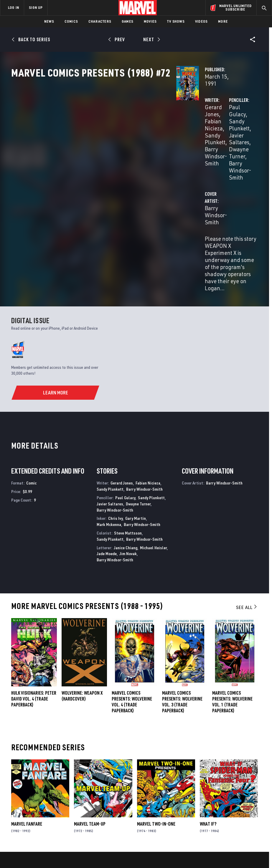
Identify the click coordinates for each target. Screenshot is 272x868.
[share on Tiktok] (216, 818)
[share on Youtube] (216, 806)
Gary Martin (136, 417)
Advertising (107, 778)
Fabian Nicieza (142, 126)
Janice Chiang (126, 446)
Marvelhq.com (109, 795)
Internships (63, 809)
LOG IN (14, 8)
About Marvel (58, 781)
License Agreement (234, 847)
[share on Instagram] (239, 793)
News (49, 21)
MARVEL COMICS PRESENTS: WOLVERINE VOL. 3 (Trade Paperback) (182, 601)
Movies (150, 21)
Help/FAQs (61, 792)
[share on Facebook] (216, 793)
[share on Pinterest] (239, 806)
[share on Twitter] (228, 793)
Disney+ (102, 787)
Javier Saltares (189, 133)
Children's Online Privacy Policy (188, 847)
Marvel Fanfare (27, 723)
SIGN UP (36, 8)
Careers (59, 800)
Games (127, 21)
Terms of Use (30, 847)
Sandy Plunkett (108, 133)
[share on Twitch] (251, 806)
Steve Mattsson (128, 432)
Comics (71, 21)
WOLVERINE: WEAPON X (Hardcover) (82, 595)
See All (247, 506)
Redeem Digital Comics (102, 809)
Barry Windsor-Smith (197, 140)
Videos (201, 21)
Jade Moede (107, 453)
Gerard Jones (105, 126)
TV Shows (176, 21)
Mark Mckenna (109, 423)
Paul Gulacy (186, 126)
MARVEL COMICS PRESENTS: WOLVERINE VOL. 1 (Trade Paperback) (232, 601)
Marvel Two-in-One (156, 723)
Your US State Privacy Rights (97, 847)
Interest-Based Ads (120, 854)
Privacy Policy (57, 847)
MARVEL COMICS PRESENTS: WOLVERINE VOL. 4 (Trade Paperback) (132, 601)
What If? (208, 723)
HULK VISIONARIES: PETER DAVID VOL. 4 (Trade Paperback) (34, 598)
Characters (100, 21)
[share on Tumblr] (251, 793)
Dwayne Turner (229, 133)
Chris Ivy (115, 417)
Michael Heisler (153, 446)
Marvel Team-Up (90, 723)
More (223, 21)
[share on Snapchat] (228, 806)
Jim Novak (128, 453)
